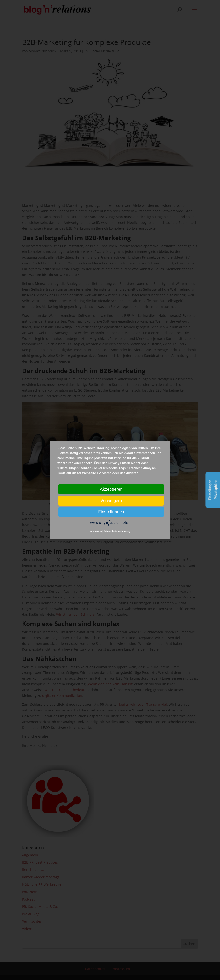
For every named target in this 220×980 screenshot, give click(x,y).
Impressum (96, 531)
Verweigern (111, 500)
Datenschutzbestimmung (117, 531)
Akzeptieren (111, 489)
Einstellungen (111, 512)
